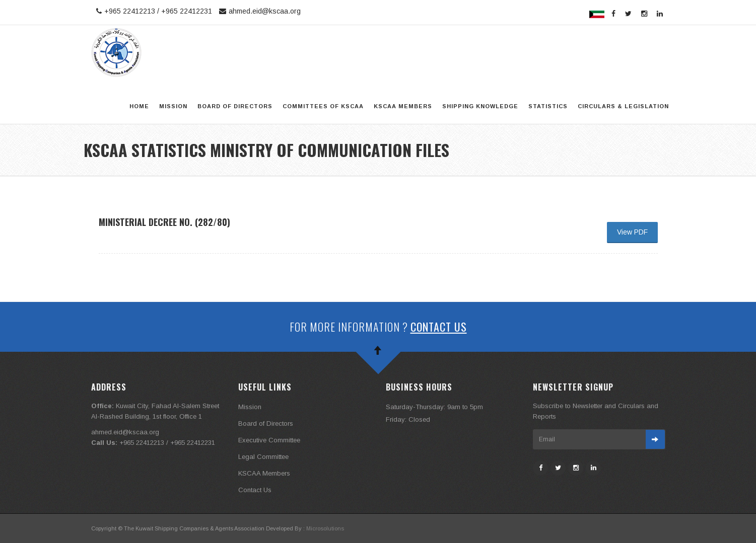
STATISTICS (548, 106)
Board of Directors (235, 106)
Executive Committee (269, 440)
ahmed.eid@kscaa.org (259, 11)
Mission (173, 106)
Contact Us (439, 327)
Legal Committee (263, 457)
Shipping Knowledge (480, 106)
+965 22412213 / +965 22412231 (153, 11)
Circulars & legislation (623, 106)
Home (139, 106)
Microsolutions (325, 528)
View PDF (632, 232)
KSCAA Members (403, 106)
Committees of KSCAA (323, 106)
